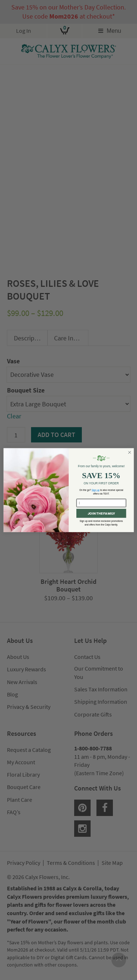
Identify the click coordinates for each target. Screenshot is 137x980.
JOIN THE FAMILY (101, 513)
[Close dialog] (129, 452)
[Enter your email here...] (101, 503)
